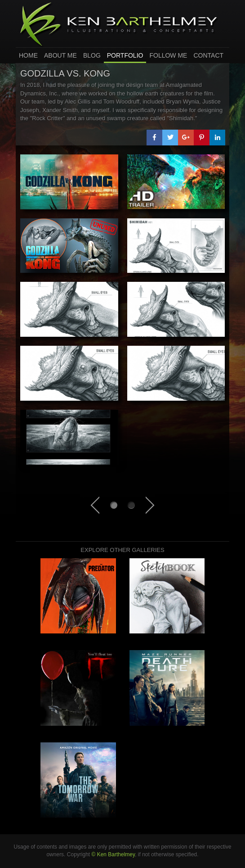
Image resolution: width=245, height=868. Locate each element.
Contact (208, 55)
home (28, 55)
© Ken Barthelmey (113, 854)
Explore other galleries (122, 550)
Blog (92, 55)
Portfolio (125, 55)
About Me (60, 55)
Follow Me (168, 55)
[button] (154, 138)
